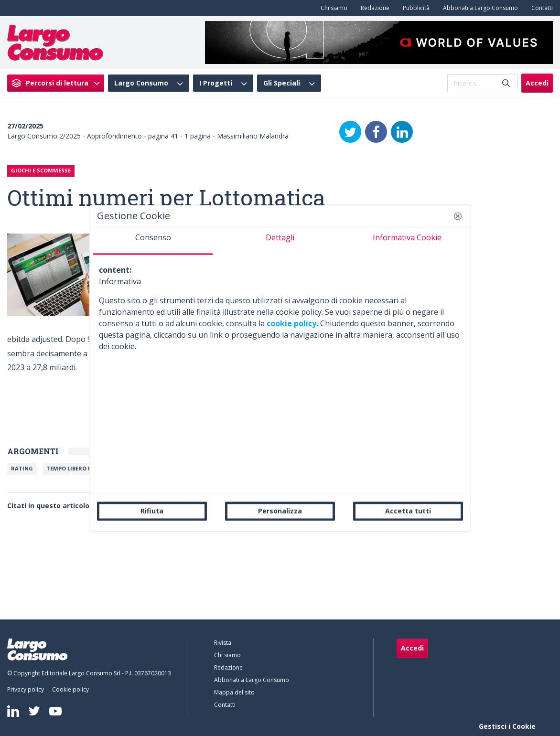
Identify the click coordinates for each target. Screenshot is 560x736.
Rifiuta (152, 511)
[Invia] (506, 83)
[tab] (153, 241)
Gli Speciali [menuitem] (282, 83)
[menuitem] (332, 8)
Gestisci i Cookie (507, 726)
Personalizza (280, 511)
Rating (22, 468)
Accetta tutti (408, 511)
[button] (458, 216)
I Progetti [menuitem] (216, 83)
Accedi (537, 83)
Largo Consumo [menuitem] (141, 83)
